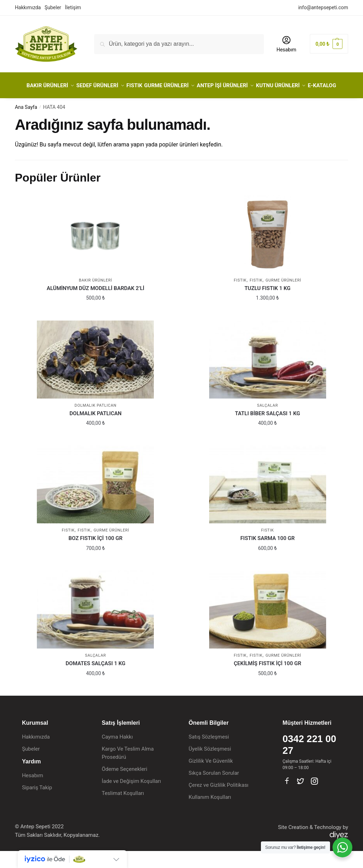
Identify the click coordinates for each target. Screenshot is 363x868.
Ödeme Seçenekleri (124, 786)
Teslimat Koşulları (123, 810)
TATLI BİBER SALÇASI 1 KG (268, 430)
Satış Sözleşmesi (209, 754)
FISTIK (240, 297)
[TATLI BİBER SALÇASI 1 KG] (267, 377)
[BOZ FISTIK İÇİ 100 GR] (96, 501)
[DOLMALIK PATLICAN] (96, 377)
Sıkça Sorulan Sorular (214, 790)
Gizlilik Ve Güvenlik (211, 778)
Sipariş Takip (37, 805)
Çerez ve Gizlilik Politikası (219, 802)
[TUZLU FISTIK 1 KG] (267, 251)
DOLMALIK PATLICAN (96, 430)
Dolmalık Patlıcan (95, 422)
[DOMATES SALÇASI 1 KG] (96, 627)
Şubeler (53, 7)
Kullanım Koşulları (210, 814)
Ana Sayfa (26, 124)
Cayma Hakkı (117, 754)
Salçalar (267, 422)
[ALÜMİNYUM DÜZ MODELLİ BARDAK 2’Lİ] (96, 251)
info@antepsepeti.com (323, 7)
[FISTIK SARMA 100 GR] (267, 501)
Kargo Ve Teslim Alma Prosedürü (128, 770)
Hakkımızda (28, 7)
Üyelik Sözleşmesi (210, 766)
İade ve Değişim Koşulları (131, 798)
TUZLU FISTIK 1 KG (268, 305)
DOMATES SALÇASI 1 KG (96, 680)
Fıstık (256, 297)
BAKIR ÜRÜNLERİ (95, 297)
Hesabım (286, 44)
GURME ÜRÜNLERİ (283, 297)
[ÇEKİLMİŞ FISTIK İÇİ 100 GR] (267, 627)
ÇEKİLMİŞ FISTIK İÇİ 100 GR (267, 680)
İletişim (73, 7)
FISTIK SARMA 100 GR (267, 555)
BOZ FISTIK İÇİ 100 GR (95, 555)
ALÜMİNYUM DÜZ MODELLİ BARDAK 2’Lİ (96, 305)
